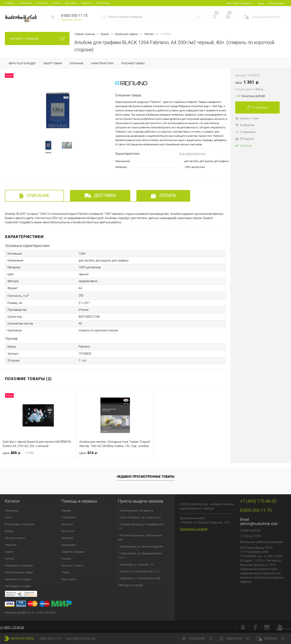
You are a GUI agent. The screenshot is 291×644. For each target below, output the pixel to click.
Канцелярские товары (18, 579)
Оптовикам (103, 3)
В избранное (245, 125)
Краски (9, 551)
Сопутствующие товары (19, 572)
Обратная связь (20, 639)
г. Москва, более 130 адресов (135, 510)
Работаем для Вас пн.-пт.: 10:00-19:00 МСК (30, 612)
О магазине (25, 3)
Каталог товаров (37, 38)
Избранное (235, 639)
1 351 (261, 86)
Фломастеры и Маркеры (20, 524)
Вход (261, 3)
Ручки (8, 517)
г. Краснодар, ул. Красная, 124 (136, 564)
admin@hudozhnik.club (259, 523)
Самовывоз (69, 544)
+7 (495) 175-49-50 (12, 627)
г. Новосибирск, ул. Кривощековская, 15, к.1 (140, 555)
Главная (9, 3)
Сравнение (198, 639)
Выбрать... (247, 3)
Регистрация (276, 3)
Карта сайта (69, 579)
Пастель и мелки (15, 537)
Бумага (9, 531)
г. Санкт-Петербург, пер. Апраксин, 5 (139, 517)
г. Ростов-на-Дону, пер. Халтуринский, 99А (140, 537)
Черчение (11, 544)
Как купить (68, 531)
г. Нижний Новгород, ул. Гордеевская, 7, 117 (141, 526)
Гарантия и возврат (73, 551)
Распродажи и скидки (18, 586)
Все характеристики (193, 154)
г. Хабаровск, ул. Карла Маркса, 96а (139, 578)
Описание (34, 196)
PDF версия (244, 139)
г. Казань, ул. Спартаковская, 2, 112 (139, 571)
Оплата (57, 3)
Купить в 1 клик (247, 118)
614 (90, 452)
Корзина (271, 639)
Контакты (42, 3)
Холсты (9, 558)
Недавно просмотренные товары (146, 476)
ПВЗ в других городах (131, 584)
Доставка (71, 3)
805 (18, 452)
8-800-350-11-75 (50, 639)
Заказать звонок (71, 20)
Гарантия (86, 3)
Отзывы (66, 558)
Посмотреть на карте (193, 528)
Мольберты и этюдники (19, 565)
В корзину (258, 107)
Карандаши (12, 510)
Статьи (66, 572)
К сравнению (245, 132)
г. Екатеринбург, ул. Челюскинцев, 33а (141, 546)
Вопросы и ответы (72, 565)
